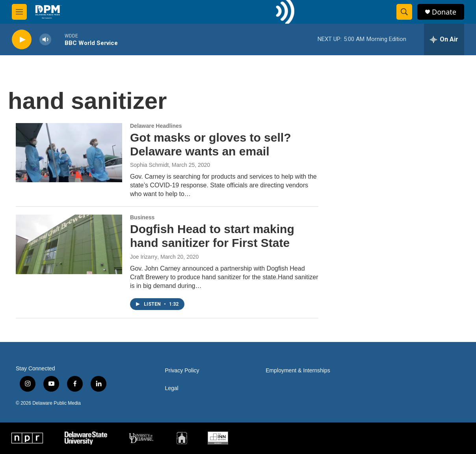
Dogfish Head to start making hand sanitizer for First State (212, 236)
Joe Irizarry (144, 257)
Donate (444, 12)
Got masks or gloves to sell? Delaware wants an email (210, 144)
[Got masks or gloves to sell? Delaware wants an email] (69, 153)
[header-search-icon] (404, 12)
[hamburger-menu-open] (19, 12)
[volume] (45, 40)
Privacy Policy (182, 371)
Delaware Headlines (156, 126)
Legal (171, 388)
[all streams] (444, 39)
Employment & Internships (298, 371)
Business (142, 217)
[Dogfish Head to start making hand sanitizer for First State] (69, 244)
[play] (22, 40)
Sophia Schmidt (149, 165)
